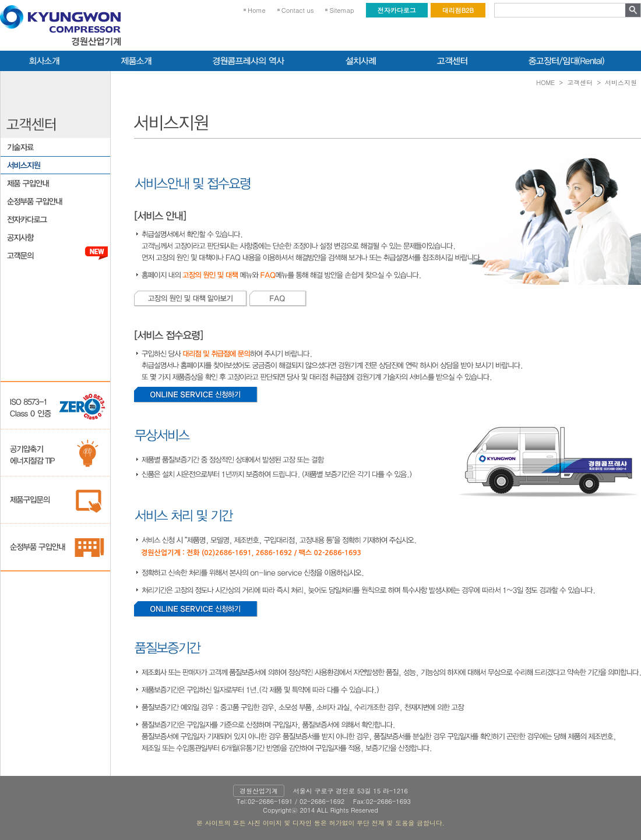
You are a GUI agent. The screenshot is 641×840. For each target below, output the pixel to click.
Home (257, 10)
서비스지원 (621, 82)
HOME (545, 82)
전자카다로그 (397, 10)
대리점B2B (458, 10)
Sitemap (341, 10)
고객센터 (580, 82)
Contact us (298, 10)
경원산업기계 (259, 791)
